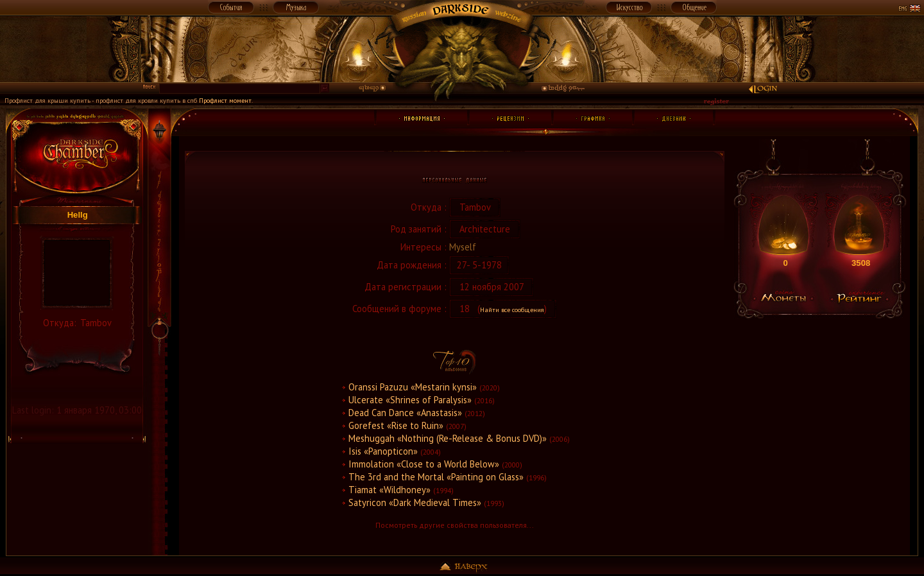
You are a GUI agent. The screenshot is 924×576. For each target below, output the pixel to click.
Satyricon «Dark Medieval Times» (415, 502)
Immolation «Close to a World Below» (424, 464)
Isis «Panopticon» (383, 451)
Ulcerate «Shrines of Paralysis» (410, 400)
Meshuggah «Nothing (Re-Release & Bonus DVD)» (448, 438)
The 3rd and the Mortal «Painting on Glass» (436, 477)
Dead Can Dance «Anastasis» (405, 413)
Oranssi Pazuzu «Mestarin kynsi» (413, 387)
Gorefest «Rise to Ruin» (396, 425)
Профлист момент (225, 100)
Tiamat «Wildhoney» (389, 490)
